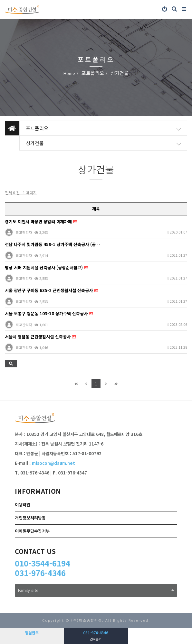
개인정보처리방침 (30, 518)
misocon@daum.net (53, 463)
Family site (96, 590)
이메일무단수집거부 (32, 531)
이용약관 (23, 505)
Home (69, 73)
